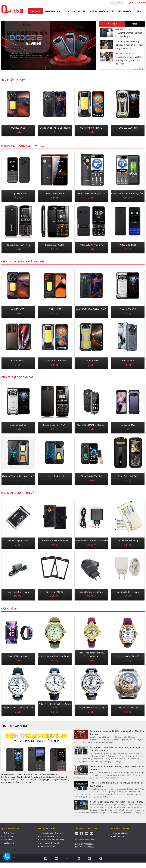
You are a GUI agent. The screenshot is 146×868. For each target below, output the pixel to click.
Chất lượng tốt (9, 833)
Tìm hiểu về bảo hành (49, 836)
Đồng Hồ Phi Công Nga (128, 708)
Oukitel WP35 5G (128, 361)
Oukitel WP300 (18, 361)
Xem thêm (138, 69)
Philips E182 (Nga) (128, 245)
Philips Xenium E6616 (55, 194)
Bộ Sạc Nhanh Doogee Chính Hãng (91, 541)
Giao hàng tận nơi (121, 833)
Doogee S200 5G (128, 309)
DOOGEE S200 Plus (128, 128)
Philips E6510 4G (18, 194)
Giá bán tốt (8, 836)
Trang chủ (36, 11)
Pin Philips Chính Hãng (128, 541)
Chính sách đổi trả (48, 846)
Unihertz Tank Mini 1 (55, 476)
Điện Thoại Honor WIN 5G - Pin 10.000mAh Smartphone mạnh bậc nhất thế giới (129, 33)
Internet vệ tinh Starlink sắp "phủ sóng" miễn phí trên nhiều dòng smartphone (129, 45)
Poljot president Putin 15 (128, 656)
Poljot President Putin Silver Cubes (18, 708)
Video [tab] (135, 24)
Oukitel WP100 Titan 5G (91, 128)
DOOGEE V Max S (91, 361)
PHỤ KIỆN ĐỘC (125, 11)
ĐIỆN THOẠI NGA (53, 11)
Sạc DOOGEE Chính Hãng (91, 592)
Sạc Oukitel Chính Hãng (128, 592)
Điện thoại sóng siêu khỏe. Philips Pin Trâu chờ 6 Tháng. (116, 802)
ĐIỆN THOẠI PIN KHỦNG (75, 11)
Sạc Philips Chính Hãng (18, 592)
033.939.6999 (137, 3)
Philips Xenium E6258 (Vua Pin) (91, 194)
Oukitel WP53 (55, 309)
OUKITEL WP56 (18, 128)
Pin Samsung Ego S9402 (18, 541)
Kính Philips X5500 (55, 592)
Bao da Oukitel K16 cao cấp (55, 541)
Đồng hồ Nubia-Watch (18, 656)
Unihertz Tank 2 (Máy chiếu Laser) (18, 476)
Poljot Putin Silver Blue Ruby (91, 708)
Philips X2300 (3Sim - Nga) (18, 245)
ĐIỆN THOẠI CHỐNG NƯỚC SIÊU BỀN (23, 261)
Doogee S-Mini (128, 425)
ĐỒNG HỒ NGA (10, 609)
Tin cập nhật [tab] (112, 24)
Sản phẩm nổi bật (13, 80)
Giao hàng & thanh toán (50, 843)
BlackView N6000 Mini (91, 476)
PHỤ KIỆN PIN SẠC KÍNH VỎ (18, 493)
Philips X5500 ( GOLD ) (55, 245)
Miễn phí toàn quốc (121, 836)
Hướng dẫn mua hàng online (52, 833)
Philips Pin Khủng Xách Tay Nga (23, 146)
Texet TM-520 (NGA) (128, 476)
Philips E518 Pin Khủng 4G (91, 245)
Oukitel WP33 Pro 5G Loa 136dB (55, 128)
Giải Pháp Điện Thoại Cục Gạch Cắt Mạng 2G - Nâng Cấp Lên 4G (30, 774)
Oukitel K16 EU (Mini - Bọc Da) (91, 425)
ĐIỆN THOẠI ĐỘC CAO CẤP (102, 11)
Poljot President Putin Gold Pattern (55, 656)
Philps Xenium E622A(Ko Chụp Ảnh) (128, 194)
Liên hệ (139, 11)
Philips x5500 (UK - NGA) (55, 425)
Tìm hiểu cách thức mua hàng (52, 840)
